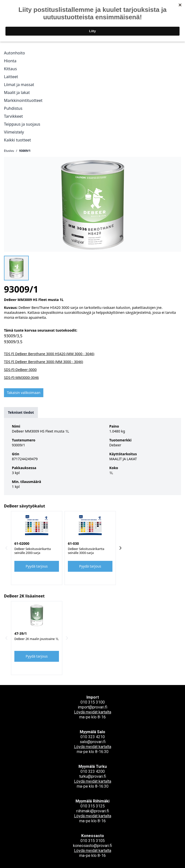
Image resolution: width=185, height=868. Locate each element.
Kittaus (10, 69)
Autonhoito (14, 53)
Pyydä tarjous (37, 566)
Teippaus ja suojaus (22, 124)
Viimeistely (14, 132)
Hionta (10, 61)
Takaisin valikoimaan (24, 393)
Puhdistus (13, 108)
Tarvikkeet (13, 116)
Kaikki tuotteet (17, 140)
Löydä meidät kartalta (93, 712)
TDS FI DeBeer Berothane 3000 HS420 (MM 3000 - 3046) (49, 354)
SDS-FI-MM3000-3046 (21, 377)
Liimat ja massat (19, 85)
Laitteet (11, 77)
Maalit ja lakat (17, 92)
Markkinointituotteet (23, 100)
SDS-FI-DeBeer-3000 (20, 370)
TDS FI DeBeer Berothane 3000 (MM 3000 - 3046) (43, 362)
